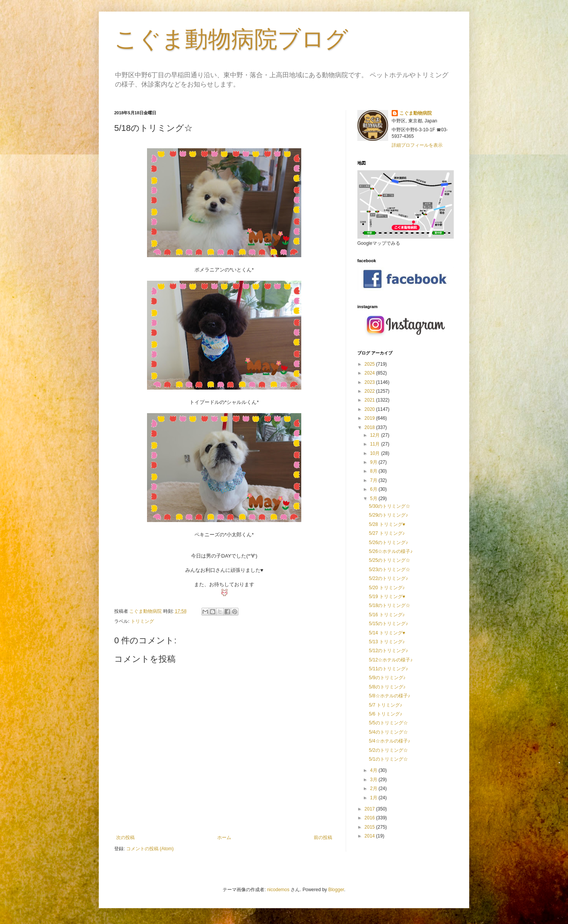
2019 (370, 418)
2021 (370, 400)
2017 (370, 809)
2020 (370, 409)
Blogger (336, 890)
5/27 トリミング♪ (387, 533)
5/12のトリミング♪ (388, 651)
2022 (370, 391)
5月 (374, 498)
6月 (374, 489)
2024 (370, 373)
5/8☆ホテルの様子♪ (390, 696)
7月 (374, 480)
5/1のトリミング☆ (388, 759)
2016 (370, 818)
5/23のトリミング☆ (390, 570)
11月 (376, 444)
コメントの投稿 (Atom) (150, 849)
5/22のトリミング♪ (388, 578)
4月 (374, 770)
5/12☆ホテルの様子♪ (391, 660)
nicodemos (278, 890)
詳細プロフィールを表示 (417, 145)
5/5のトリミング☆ (388, 723)
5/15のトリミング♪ (388, 624)
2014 (370, 836)
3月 (374, 780)
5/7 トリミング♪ (385, 705)
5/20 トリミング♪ (387, 588)
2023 (370, 382)
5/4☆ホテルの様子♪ (390, 741)
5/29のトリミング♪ (388, 515)
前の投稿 (323, 838)
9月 (374, 462)
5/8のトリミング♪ (387, 687)
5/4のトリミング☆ (388, 732)
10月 (376, 453)
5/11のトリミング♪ (388, 669)
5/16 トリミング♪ (387, 615)
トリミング (142, 621)
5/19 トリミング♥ (387, 597)
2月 (374, 788)
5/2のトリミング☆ (388, 750)
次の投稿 (125, 838)
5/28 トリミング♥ (387, 524)
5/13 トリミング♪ (387, 642)
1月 (374, 798)
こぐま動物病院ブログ (231, 39)
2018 (370, 427)
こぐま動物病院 (416, 113)
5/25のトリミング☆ (390, 560)
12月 (376, 435)
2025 (370, 364)
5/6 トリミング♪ (385, 714)
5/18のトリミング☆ (390, 605)
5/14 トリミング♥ (387, 633)
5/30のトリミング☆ (390, 506)
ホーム (224, 838)
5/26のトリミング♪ (388, 543)
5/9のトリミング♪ (387, 678)
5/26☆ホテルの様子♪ (391, 551)
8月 (374, 471)
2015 (370, 827)
